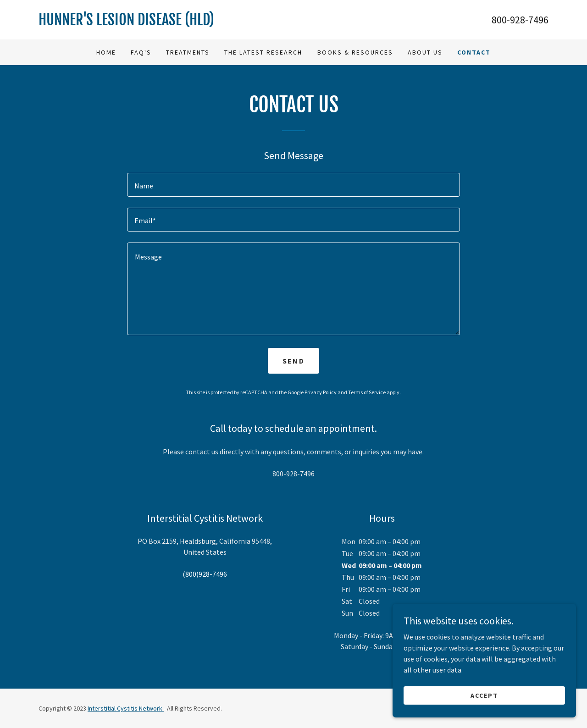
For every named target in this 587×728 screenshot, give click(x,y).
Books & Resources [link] (355, 52)
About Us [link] (425, 52)
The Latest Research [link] (263, 52)
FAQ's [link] (141, 52)
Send (293, 361)
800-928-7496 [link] (520, 20)
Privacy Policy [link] (321, 392)
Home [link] (106, 52)
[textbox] (293, 185)
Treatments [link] (188, 52)
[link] (166, 22)
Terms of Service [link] (367, 392)
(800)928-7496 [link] (205, 574)
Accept (484, 695)
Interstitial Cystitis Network (126, 708)
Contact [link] (474, 52)
